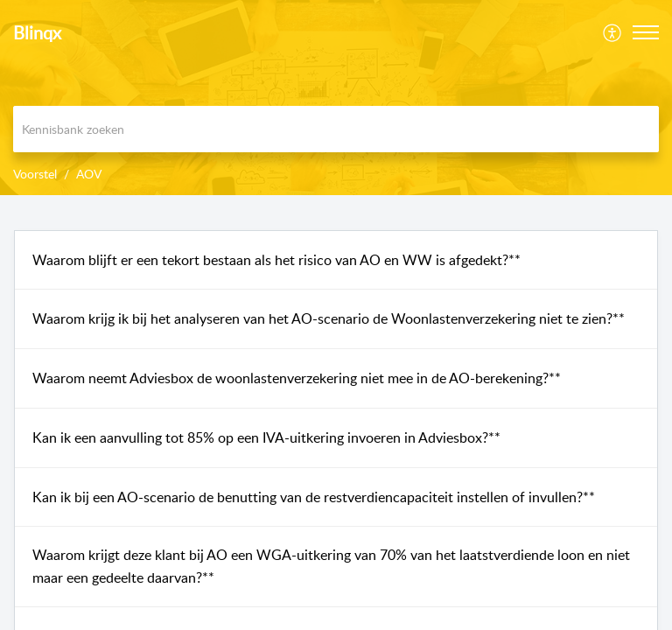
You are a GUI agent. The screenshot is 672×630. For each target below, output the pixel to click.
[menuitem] (613, 32)
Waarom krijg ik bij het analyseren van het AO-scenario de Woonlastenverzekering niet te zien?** (329, 318)
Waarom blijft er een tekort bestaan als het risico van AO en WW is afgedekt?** (276, 260)
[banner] (336, 98)
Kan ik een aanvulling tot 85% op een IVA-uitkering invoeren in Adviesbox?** (266, 437)
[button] (613, 32)
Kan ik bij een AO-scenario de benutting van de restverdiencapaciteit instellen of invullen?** (314, 497)
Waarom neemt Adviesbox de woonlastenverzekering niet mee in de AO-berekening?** (297, 378)
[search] (336, 129)
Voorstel (35, 174)
